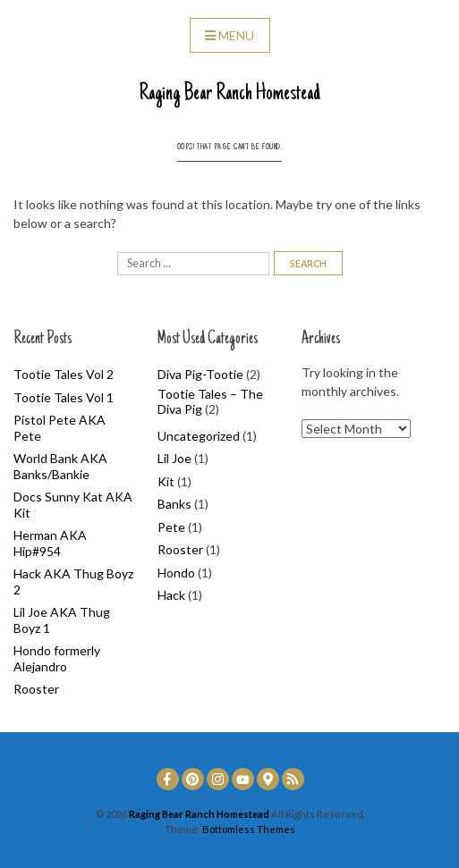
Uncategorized (199, 436)
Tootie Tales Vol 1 (64, 397)
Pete (171, 527)
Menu (229, 35)
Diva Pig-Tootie (200, 374)
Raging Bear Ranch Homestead (229, 94)
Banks (174, 504)
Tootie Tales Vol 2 (64, 374)
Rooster (36, 689)
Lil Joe (174, 458)
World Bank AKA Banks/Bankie (60, 466)
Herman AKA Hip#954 (50, 543)
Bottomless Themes (249, 829)
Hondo (176, 573)
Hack (171, 595)
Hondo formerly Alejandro (57, 658)
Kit (166, 481)
